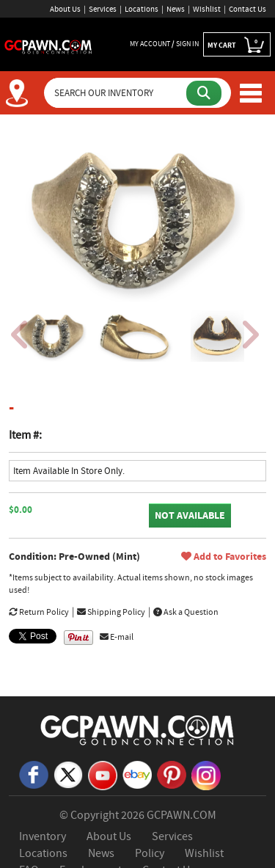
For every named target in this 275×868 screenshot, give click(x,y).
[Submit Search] (204, 93)
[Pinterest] (172, 773)
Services (103, 9)
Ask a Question (186, 612)
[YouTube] (103, 774)
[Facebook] (34, 773)
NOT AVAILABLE (190, 515)
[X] (68, 773)
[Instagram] (206, 774)
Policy (150, 853)
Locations (142, 9)
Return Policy (39, 612)
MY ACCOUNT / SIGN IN (164, 44)
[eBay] (137, 773)
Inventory (43, 836)
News (176, 9)
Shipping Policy (111, 612)
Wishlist (207, 9)
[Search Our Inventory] (117, 93)
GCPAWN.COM (181, 815)
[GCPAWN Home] (138, 729)
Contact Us (247, 9)
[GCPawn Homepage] (48, 45)
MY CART (237, 45)
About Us (65, 9)
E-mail (117, 637)
